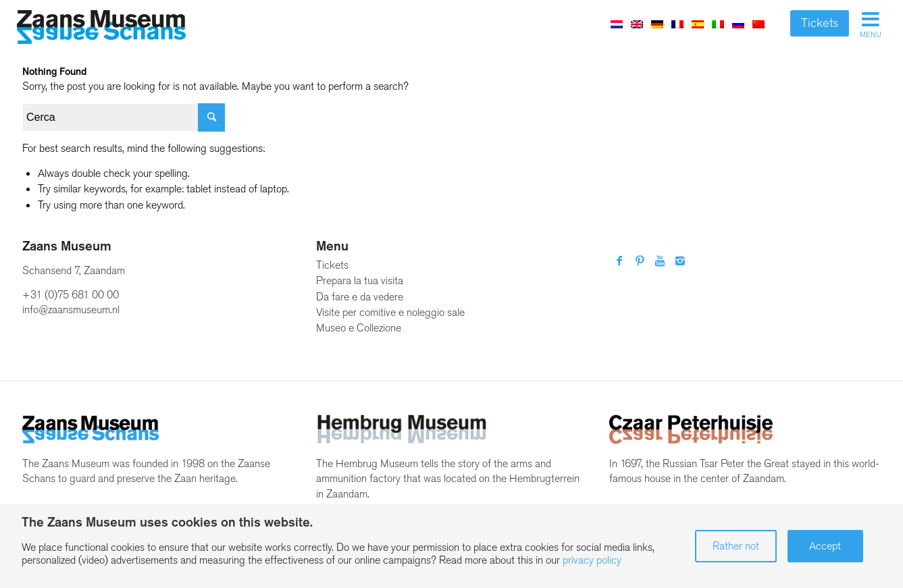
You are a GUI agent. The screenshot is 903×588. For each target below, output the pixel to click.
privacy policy (592, 560)
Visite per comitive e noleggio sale (390, 312)
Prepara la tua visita (360, 280)
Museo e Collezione (359, 328)
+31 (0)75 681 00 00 (71, 295)
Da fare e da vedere (360, 297)
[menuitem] (617, 24)
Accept (825, 546)
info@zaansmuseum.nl (71, 310)
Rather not (736, 546)
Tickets (820, 23)
